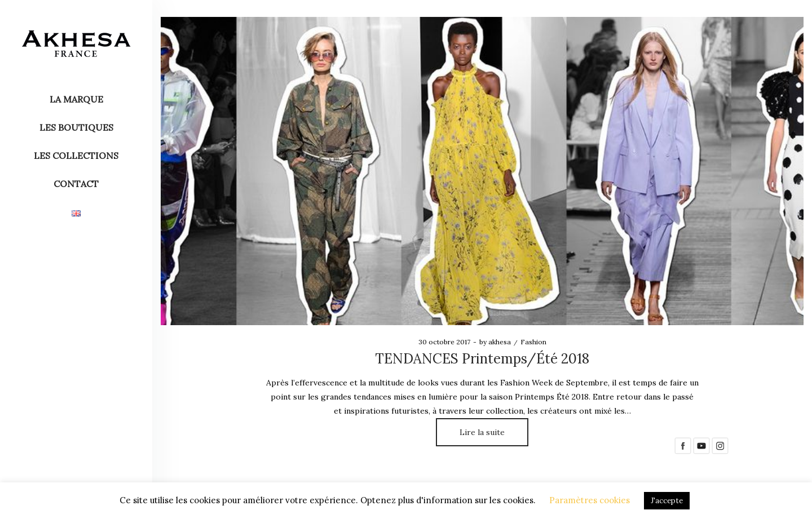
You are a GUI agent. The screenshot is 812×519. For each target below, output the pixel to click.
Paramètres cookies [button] (590, 500)
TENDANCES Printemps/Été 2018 (482, 359)
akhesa (495, 342)
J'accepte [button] (667, 501)
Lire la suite (482, 432)
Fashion (533, 342)
